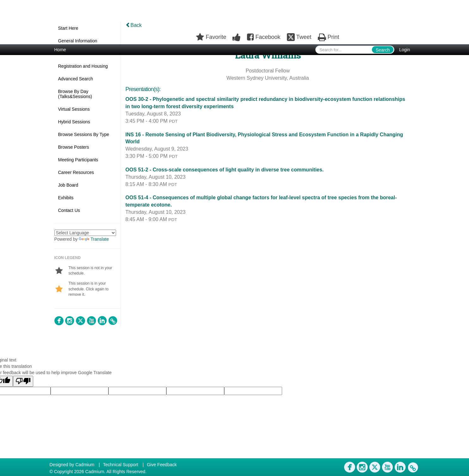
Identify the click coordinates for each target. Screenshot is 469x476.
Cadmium (85, 465)
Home (60, 50)
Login (404, 50)
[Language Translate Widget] (85, 233)
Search (383, 50)
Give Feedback (162, 465)
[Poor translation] (23, 381)
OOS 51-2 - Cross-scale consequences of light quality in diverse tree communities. (225, 170)
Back (134, 25)
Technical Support (121, 465)
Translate (94, 239)
